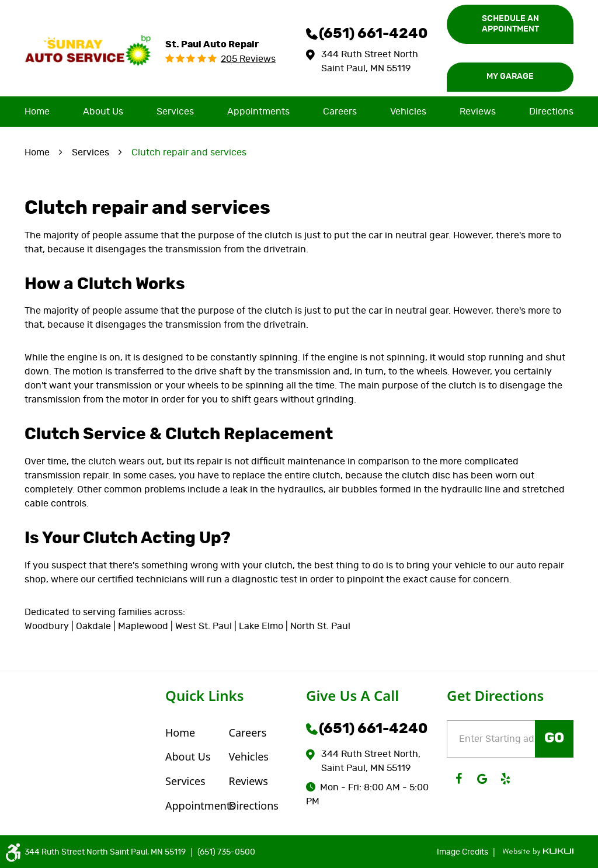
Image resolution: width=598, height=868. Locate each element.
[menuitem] (37, 112)
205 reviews (248, 59)
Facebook (458, 779)
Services (175, 112)
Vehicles (408, 112)
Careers (340, 112)
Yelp (505, 779)
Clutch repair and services (189, 152)
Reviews (478, 112)
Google (482, 779)
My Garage (510, 77)
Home (37, 112)
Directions (551, 112)
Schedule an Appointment (510, 24)
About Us (103, 112)
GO (554, 738)
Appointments (258, 112)
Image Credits (463, 852)
